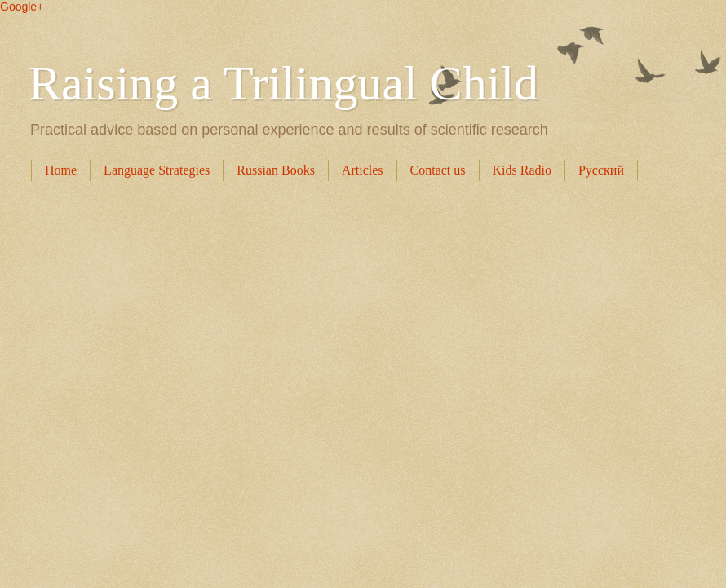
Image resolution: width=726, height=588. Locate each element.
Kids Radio (522, 170)
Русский (601, 170)
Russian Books (276, 170)
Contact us (438, 170)
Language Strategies (157, 170)
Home (61, 170)
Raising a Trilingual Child (283, 83)
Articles (363, 170)
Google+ (22, 7)
